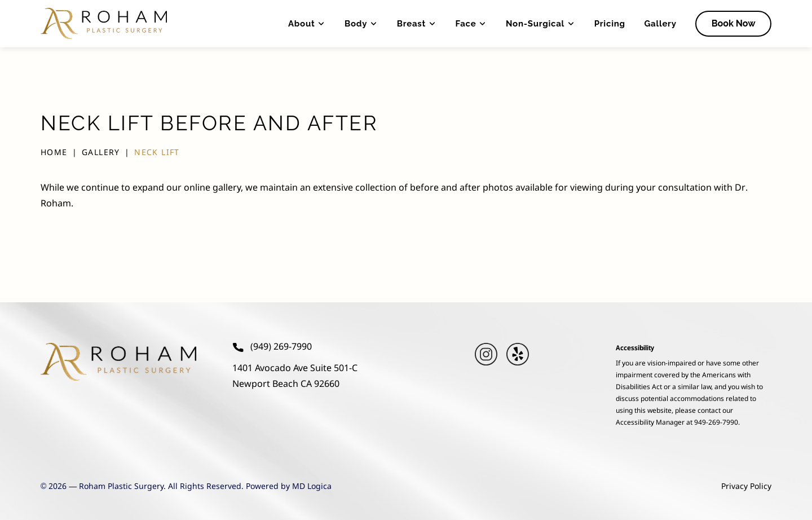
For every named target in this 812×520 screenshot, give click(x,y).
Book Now (734, 23)
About (307, 24)
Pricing (610, 24)
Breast (417, 24)
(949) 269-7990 (272, 347)
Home (54, 153)
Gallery (660, 24)
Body (361, 24)
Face (471, 24)
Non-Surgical (540, 24)
